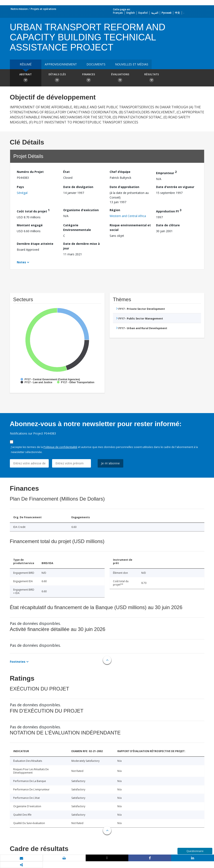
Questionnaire (195, 851)
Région (115, 210)
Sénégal (22, 193)
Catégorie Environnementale (77, 227)
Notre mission (19, 9)
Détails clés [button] (57, 78)
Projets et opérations (43, 9)
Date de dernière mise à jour (81, 246)
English (131, 13)
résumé (26, 64)
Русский (167, 13)
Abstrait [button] (26, 78)
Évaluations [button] (120, 78)
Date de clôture (168, 225)
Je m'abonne (110, 463)
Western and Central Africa (128, 216)
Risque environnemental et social (130, 227)
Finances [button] (89, 78)
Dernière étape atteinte (35, 244)
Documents (96, 64)
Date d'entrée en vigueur (175, 187)
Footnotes (18, 662)
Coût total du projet (33, 211)
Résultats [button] (152, 78)
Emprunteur (166, 172)
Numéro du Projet (30, 172)
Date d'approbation (124, 187)
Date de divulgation (78, 187)
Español (143, 13)
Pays (20, 187)
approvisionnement (61, 64)
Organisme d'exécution (81, 210)
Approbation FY (169, 211)
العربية (155, 13)
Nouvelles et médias (132, 64)
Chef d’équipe (120, 172)
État (66, 172)
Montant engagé (30, 225)
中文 (177, 13)
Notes (21, 262)
